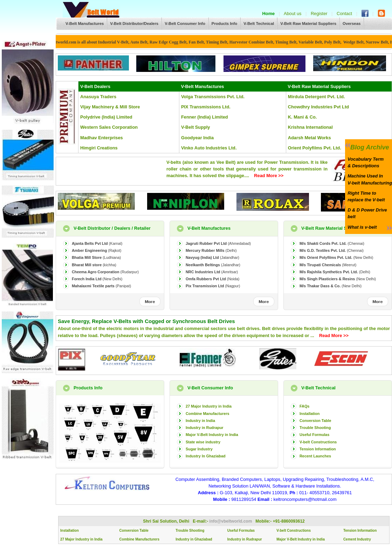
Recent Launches (315, 456)
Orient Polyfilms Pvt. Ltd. (315, 148)
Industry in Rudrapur (205, 428)
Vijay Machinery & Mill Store (110, 107)
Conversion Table (315, 421)
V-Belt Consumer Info (185, 24)
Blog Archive (367, 147)
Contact (344, 14)
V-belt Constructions (318, 442)
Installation (310, 414)
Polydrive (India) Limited (106, 117)
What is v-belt (361, 227)
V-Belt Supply (195, 127)
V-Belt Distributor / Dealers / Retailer (112, 228)
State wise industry (203, 442)
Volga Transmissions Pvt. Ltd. (213, 97)
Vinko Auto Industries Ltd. (209, 148)
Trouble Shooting (315, 428)
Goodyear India (197, 138)
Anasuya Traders (98, 97)
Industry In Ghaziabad (206, 456)
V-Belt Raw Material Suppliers (308, 24)
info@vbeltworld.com (231, 521)
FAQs (304, 406)
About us (293, 14)
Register (319, 14)
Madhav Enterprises (102, 138)
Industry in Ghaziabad (194, 539)
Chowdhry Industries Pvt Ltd (318, 107)
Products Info (224, 24)
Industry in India (200, 421)
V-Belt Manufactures (85, 24)
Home (269, 14)
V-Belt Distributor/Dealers (134, 24)
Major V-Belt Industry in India (212, 435)
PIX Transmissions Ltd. (206, 107)
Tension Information (318, 449)
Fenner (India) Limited (205, 117)
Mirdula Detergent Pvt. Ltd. (317, 97)
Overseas (352, 24)
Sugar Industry (199, 449)
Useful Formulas (314, 435)
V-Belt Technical (259, 24)
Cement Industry (357, 539)
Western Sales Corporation (109, 127)
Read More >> (269, 176)
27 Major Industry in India (209, 406)
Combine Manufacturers (207, 414)
